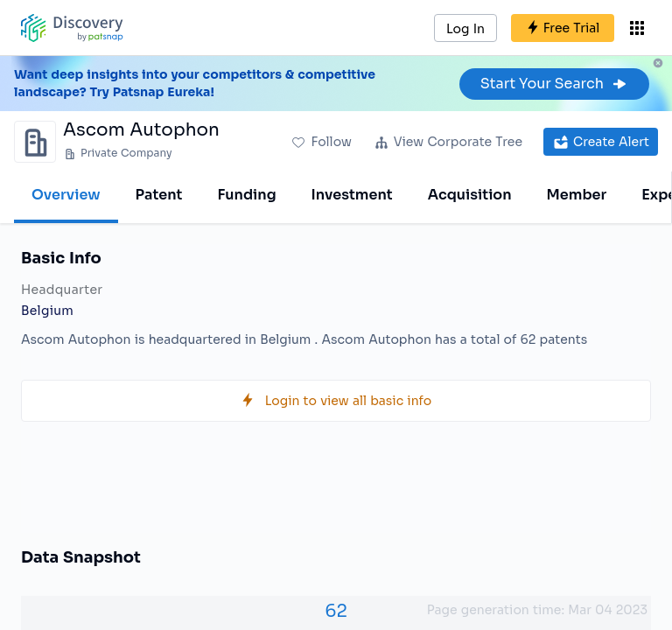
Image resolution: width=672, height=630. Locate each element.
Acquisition (470, 195)
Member (577, 195)
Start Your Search (554, 84)
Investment (352, 195)
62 (336, 611)
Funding (246, 195)
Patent (159, 195)
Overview (66, 195)
